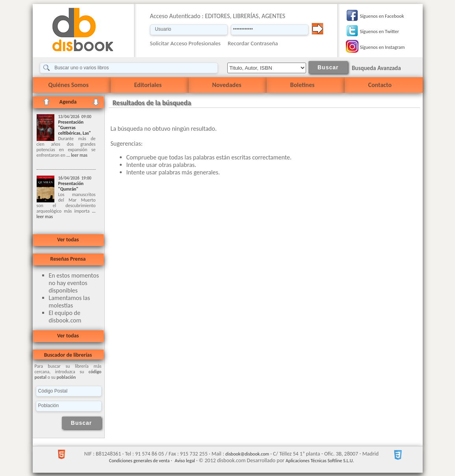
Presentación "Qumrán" (71, 186)
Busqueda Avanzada (376, 68)
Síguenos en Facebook (382, 16)
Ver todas (68, 240)
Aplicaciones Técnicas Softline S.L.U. (320, 461)
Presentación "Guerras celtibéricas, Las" (75, 128)
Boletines (303, 85)
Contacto (380, 85)
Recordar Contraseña (253, 43)
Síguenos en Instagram (383, 47)
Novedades (227, 85)
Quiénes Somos (69, 85)
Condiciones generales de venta (139, 461)
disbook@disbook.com (247, 454)
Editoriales (148, 85)
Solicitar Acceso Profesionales (186, 43)
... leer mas (76, 155)
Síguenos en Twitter (380, 31)
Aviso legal (185, 461)
